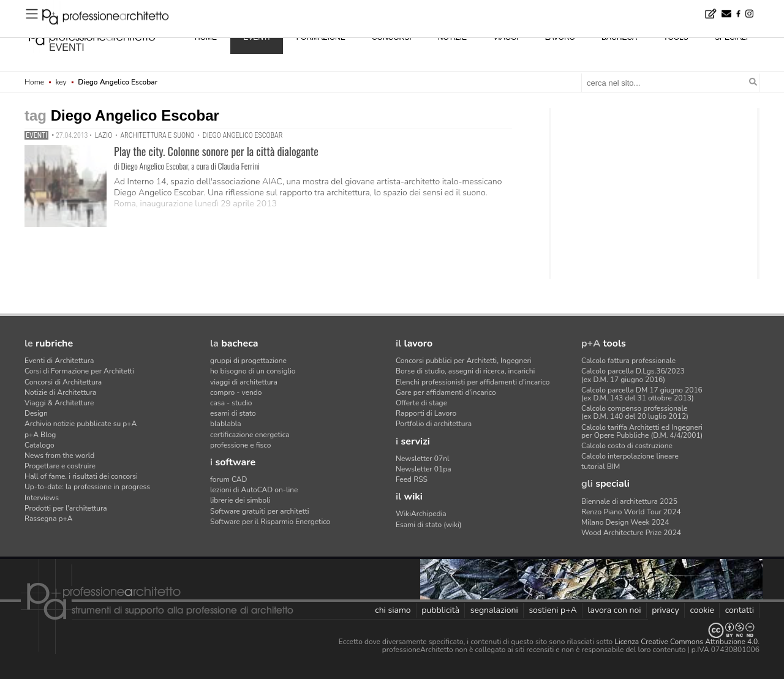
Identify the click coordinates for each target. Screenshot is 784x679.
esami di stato (233, 413)
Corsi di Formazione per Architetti (79, 371)
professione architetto (92, 36)
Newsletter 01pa (424, 469)
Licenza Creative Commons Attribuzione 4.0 (686, 642)
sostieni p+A (552, 610)
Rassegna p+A (49, 519)
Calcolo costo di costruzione (627, 446)
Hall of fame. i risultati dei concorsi (81, 476)
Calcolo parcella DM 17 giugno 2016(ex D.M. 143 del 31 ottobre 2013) (642, 394)
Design (36, 413)
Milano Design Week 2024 (625, 522)
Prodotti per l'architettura (66, 508)
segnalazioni (494, 610)
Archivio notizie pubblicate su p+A (81, 424)
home (206, 37)
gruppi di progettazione (248, 361)
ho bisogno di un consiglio (253, 371)
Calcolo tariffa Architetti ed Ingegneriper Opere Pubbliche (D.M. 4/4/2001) (642, 431)
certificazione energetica (250, 435)
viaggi (506, 37)
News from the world (59, 456)
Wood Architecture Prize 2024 (631, 533)
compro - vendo (236, 392)
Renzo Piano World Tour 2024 (631, 512)
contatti (740, 610)
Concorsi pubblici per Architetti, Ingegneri (464, 361)
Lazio (104, 135)
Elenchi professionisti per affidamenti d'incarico (473, 382)
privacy (665, 610)
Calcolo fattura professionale (628, 361)
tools (676, 37)
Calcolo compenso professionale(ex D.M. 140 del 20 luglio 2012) (635, 412)
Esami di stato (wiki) (429, 525)
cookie (702, 610)
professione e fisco (240, 445)
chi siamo (393, 610)
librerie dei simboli (240, 500)
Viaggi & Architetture (59, 403)
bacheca (619, 37)
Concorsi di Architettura (63, 382)
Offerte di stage (421, 403)
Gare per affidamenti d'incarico (446, 392)
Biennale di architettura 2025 (629, 501)
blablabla (226, 424)
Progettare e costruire (60, 466)
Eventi (36, 135)
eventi (67, 47)
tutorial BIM (601, 467)
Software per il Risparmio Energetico (270, 522)
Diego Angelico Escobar (243, 135)
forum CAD (228, 479)
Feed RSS (412, 479)
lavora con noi (614, 610)
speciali (731, 37)
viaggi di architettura (244, 382)
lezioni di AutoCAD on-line (254, 490)
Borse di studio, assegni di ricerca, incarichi (465, 371)
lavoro (560, 37)
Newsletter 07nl (423, 459)
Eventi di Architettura (59, 361)
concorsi (392, 37)
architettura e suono (158, 135)
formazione (321, 37)
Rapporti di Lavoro (426, 413)
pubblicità (440, 610)
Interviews (42, 498)
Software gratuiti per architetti (260, 511)
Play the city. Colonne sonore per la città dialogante (216, 151)
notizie (452, 37)
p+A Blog (40, 435)
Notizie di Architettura (60, 392)
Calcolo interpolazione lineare (630, 456)
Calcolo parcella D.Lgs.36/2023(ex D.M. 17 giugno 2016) (633, 375)
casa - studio (231, 403)
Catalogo (40, 445)
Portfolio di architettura (434, 424)
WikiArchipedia (421, 514)
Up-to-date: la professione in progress (87, 487)
